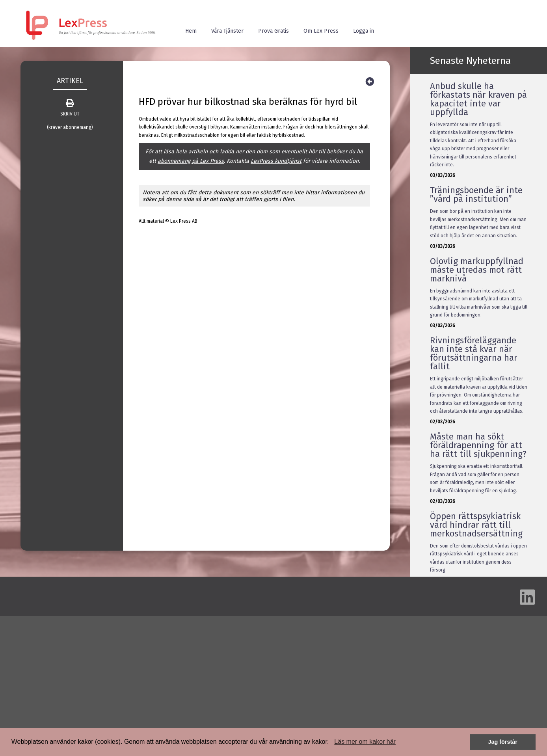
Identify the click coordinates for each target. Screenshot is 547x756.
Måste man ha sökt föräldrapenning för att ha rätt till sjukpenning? (478, 445)
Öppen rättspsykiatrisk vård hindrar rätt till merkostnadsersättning (476, 525)
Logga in (364, 31)
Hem (191, 31)
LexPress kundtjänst (276, 161)
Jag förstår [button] (502, 742)
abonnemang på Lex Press (191, 161)
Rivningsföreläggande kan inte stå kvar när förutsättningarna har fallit (474, 353)
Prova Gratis (273, 31)
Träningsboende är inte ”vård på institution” (476, 195)
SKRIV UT (70, 108)
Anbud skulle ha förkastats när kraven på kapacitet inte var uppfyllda (478, 99)
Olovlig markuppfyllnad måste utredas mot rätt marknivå (477, 270)
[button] (332, 743)
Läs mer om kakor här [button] (365, 742)
